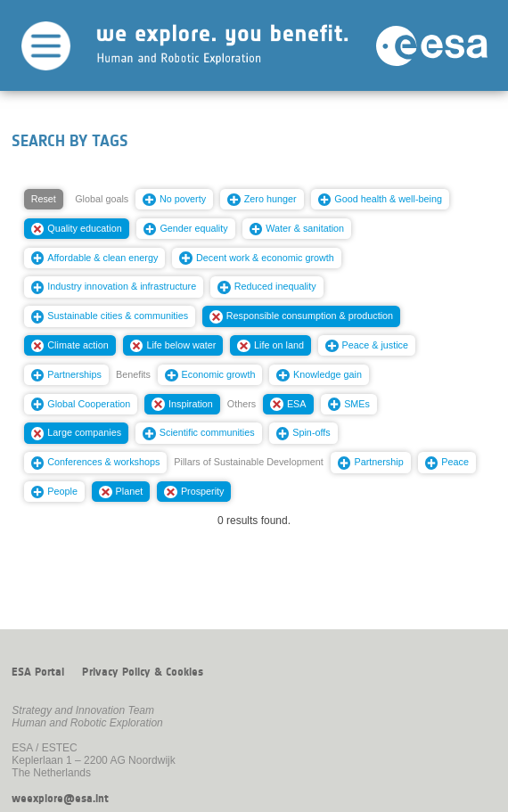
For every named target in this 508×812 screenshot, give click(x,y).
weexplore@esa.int (60, 799)
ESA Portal (38, 672)
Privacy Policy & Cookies (143, 672)
